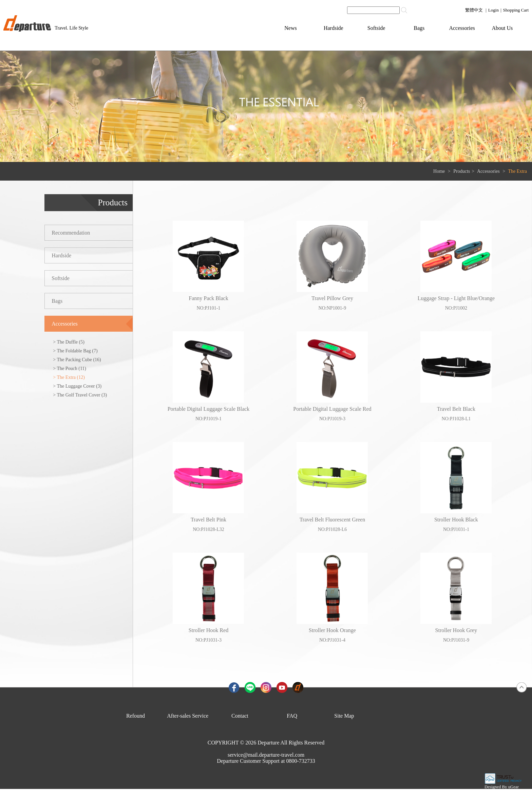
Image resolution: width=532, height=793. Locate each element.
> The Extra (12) (69, 377)
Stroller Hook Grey (456, 630)
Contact (240, 716)
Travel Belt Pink (208, 520)
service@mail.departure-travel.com (266, 755)
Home (439, 171)
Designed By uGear (502, 787)
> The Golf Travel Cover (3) (80, 395)
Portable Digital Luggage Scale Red (332, 409)
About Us (502, 28)
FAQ (292, 716)
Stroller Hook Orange (332, 630)
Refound (136, 716)
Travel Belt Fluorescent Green (332, 520)
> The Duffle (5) (69, 342)
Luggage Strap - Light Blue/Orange (456, 298)
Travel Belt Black (456, 409)
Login (493, 10)
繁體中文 (474, 10)
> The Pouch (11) (70, 368)
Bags (419, 28)
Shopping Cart (516, 10)
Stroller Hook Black (456, 520)
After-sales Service (188, 716)
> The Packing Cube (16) (77, 360)
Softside (376, 28)
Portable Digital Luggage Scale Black (209, 409)
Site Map (344, 716)
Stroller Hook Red (208, 630)
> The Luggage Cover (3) (77, 386)
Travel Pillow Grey (332, 298)
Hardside (334, 28)
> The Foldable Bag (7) (75, 351)
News (290, 28)
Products (462, 171)
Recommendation (71, 233)
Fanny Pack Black (208, 298)
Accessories (462, 28)
